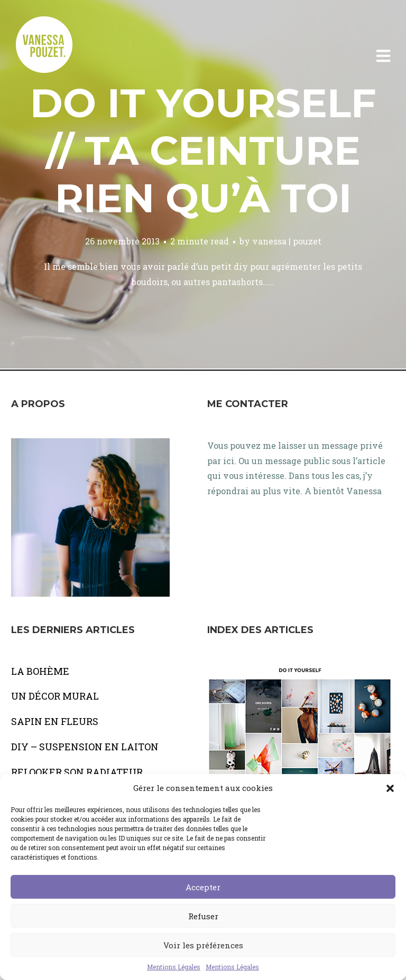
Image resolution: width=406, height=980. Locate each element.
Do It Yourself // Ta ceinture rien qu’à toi (203, 150)
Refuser (203, 916)
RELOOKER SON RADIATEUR (77, 772)
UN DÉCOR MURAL (55, 696)
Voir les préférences (203, 945)
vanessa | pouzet (287, 241)
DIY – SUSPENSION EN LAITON (85, 747)
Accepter (203, 887)
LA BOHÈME (40, 671)
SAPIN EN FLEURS (55, 721)
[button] (390, 788)
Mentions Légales (174, 967)
